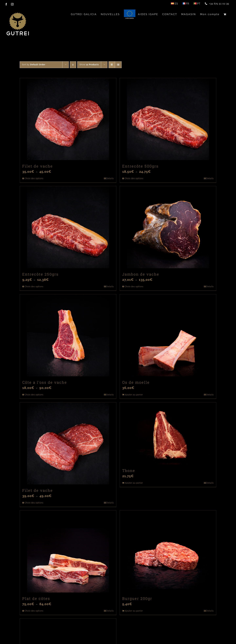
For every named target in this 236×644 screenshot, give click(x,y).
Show (89, 65)
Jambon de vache (141, 274)
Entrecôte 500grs (140, 166)
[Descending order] (73, 65)
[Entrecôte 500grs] (168, 119)
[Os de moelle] (168, 335)
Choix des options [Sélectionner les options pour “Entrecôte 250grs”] (34, 287)
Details (110, 178)
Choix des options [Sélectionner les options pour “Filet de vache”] (34, 178)
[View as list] (118, 65)
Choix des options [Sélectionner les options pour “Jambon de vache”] (134, 287)
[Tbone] (168, 433)
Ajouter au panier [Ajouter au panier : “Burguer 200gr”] (134, 611)
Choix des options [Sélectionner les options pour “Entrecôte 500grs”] (134, 178)
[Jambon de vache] (168, 227)
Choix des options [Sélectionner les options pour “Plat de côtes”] (34, 611)
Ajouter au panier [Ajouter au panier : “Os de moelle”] (134, 395)
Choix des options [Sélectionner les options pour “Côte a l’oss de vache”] (34, 395)
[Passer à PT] (197, 4)
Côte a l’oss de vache (45, 382)
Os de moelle (136, 382)
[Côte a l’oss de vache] (68, 335)
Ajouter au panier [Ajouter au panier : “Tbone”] (134, 483)
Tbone (129, 471)
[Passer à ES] (174, 4)
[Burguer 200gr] (168, 551)
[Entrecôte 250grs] (68, 227)
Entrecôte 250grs (40, 274)
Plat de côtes (36, 598)
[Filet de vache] (68, 119)
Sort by (34, 65)
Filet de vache (38, 166)
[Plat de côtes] (68, 551)
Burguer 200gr (137, 598)
